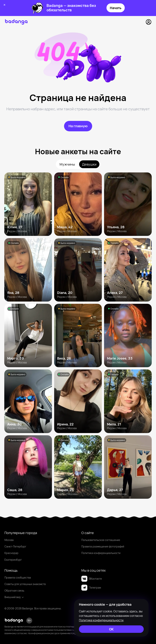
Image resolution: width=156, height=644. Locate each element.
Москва (9, 540)
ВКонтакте (92, 579)
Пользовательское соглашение (101, 540)
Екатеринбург (13, 560)
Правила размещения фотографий (103, 546)
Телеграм (91, 588)
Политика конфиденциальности (101, 553)
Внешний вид (14, 597)
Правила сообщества (18, 577)
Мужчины (67, 164)
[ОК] (111, 629)
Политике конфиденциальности (101, 620)
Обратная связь (14, 591)
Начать (116, 8)
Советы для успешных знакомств (25, 584)
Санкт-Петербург (15, 546)
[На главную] (78, 126)
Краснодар (11, 553)
